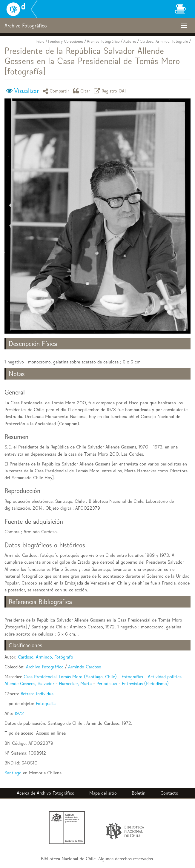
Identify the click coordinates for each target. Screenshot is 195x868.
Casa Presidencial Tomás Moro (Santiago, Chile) (70, 677)
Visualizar (26, 91)
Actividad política (165, 677)
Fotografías (132, 677)
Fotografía (46, 703)
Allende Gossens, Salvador (29, 683)
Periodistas (107, 683)
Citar (82, 91)
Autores (130, 41)
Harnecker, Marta (75, 683)
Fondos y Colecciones (66, 41)
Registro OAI (111, 91)
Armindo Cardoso (85, 667)
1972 (19, 713)
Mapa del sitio (103, 793)
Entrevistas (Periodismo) (145, 683)
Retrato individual (38, 694)
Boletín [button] (139, 793)
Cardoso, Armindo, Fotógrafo (164, 41)
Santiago (13, 773)
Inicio (40, 41)
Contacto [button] (169, 793)
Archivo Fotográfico (103, 41)
